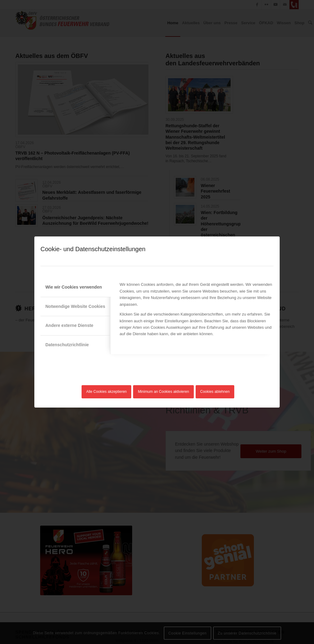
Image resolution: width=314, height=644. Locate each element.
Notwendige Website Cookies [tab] (75, 306)
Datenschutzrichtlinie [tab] (67, 345)
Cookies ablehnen (215, 392)
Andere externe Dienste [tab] (69, 325)
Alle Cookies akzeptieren (106, 392)
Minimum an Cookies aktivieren (164, 392)
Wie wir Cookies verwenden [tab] (74, 287)
